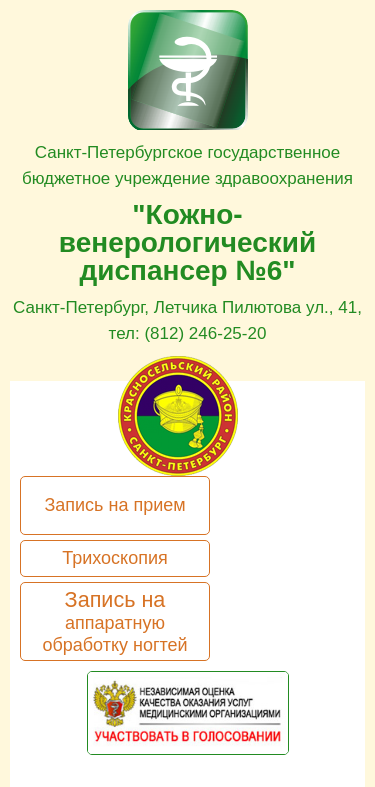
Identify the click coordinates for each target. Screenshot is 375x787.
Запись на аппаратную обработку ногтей (114, 621)
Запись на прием (114, 505)
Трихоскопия (115, 558)
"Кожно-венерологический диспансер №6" (187, 242)
